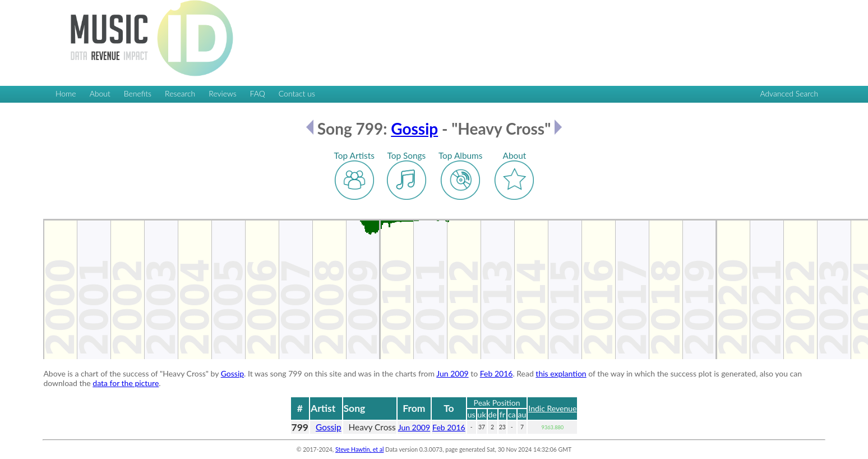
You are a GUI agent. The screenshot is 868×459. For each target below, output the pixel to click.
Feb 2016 (497, 373)
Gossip (414, 128)
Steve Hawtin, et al (359, 449)
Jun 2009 (452, 373)
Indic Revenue (552, 408)
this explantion (561, 373)
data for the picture (126, 383)
